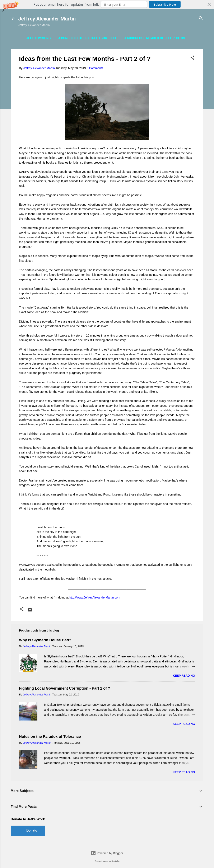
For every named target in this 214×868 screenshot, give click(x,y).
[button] (107, 4)
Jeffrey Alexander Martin (47, 19)
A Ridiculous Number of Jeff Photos (155, 38)
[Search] (201, 18)
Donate (32, 831)
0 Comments (95, 68)
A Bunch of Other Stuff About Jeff (88, 38)
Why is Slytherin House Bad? (45, 640)
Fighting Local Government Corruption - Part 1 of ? (65, 688)
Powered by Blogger (107, 853)
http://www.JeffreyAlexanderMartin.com (95, 597)
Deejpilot (115, 861)
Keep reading (184, 676)
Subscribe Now (165, 4)
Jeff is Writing (39, 38)
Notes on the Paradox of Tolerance (50, 737)
